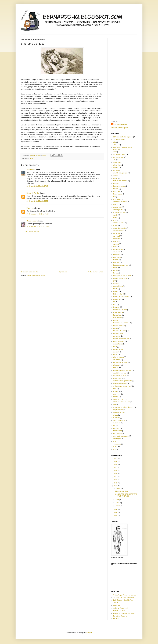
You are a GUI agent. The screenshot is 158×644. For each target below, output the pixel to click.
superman (117, 423)
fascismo (116, 262)
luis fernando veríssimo (121, 323)
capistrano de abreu (120, 202)
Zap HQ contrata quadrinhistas (124, 598)
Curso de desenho (120, 228)
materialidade (118, 333)
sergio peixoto (118, 410)
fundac (116, 273)
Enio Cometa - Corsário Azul (123, 600)
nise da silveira (118, 357)
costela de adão (119, 223)
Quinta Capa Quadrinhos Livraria (125, 595)
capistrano (117, 199)
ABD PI (116, 145)
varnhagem (117, 439)
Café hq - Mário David (121, 608)
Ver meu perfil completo (120, 128)
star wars (116, 418)
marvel (116, 328)
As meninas (31, 169)
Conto (115, 218)
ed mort (116, 244)
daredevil (116, 236)
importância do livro (120, 310)
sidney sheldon (118, 412)
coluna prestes (118, 210)
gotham (116, 283)
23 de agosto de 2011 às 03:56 (37, 201)
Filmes (116, 268)
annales (116, 170)
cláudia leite (117, 207)
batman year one (119, 186)
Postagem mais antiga (95, 272)
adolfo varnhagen (119, 154)
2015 (116, 474)
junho (118, 503)
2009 (116, 513)
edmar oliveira (118, 249)
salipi (115, 404)
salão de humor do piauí (122, 402)
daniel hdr (117, 233)
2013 (116, 480)
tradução (116, 428)
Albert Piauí (117, 605)
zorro (115, 449)
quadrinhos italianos (120, 383)
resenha (116, 391)
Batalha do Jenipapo (120, 181)
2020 (116, 462)
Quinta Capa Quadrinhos (122, 386)
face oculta (117, 257)
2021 (116, 459)
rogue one (117, 394)
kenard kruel (118, 315)
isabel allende (118, 312)
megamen (117, 336)
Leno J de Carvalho (120, 616)
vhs (115, 441)
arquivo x (116, 176)
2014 (116, 477)
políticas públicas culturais (122, 370)
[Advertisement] (62, 252)
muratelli (116, 352)
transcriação (118, 431)
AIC (115, 160)
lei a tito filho (118, 318)
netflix (115, 355)
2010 (116, 510)
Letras (115, 320)
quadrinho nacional (120, 373)
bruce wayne (118, 194)
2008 (116, 516)
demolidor (117, 239)
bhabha (116, 189)
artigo (32, 158)
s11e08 (116, 397)
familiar (116, 260)
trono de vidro (118, 434)
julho (118, 500)
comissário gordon (120, 212)
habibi (115, 289)
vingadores (117, 444)
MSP (115, 347)
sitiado (116, 415)
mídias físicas (118, 344)
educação (117, 252)
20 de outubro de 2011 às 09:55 (38, 214)
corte (115, 220)
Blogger (89, 633)
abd (115, 142)
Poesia (116, 368)
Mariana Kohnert (119, 326)
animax (116, 168)
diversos (116, 241)
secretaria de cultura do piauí (123, 407)
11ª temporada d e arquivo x (123, 137)
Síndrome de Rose (122, 491)
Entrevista (117, 255)
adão (115, 152)
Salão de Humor (119, 399)
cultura (116, 226)
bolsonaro (117, 191)
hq (114, 302)
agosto (118, 488)
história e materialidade (121, 297)
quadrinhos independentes (122, 381)
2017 (116, 468)
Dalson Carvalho (119, 611)
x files (115, 447)
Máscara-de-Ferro (120, 331)
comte (115, 215)
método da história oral (121, 339)
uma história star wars (121, 436)
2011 (116, 486)
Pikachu (116, 619)
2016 (116, 471)
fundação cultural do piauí (122, 276)
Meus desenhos (119, 341)
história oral (117, 299)
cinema (116, 205)
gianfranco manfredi (120, 278)
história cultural (119, 294)
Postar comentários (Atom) (36, 276)
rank (115, 389)
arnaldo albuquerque (120, 173)
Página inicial (63, 272)
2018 (116, 465)
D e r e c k (30, 208)
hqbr (115, 305)
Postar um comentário (32, 231)
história (116, 291)
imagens (116, 307)
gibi (115, 281)
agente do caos (119, 157)
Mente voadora (32, 221)
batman (116, 184)
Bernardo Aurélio (33, 193)
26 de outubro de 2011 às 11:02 (38, 227)
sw (114, 426)
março (118, 506)
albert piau (117, 162)
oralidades (117, 360)
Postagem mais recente (30, 272)
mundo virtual (118, 349)
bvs (115, 197)
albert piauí (117, 165)
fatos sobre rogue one (121, 265)
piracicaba (117, 365)
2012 (116, 483)
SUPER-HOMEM (119, 420)
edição (116, 247)
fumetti (116, 270)
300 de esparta (118, 140)
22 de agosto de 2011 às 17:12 (37, 186)
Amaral (116, 603)
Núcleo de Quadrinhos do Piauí (124, 613)
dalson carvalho (119, 231)
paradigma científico (120, 362)
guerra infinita (118, 286)
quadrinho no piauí (120, 376)
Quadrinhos (117, 378)
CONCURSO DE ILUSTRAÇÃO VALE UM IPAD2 (126, 495)
